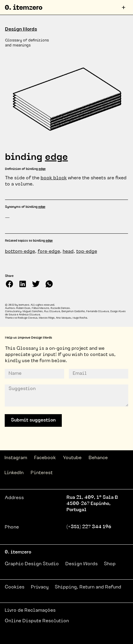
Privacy (40, 587)
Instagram (16, 458)
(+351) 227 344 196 (89, 527)
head (68, 252)
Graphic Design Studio (32, 564)
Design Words (21, 29)
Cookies (15, 587)
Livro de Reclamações (30, 610)
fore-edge (49, 252)
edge (56, 158)
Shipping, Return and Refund (88, 587)
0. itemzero (24, 8)
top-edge (87, 252)
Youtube (72, 458)
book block (54, 178)
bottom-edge (20, 252)
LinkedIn (14, 473)
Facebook (45, 458)
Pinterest (42, 473)
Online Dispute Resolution (37, 621)
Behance (98, 458)
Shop (110, 564)
